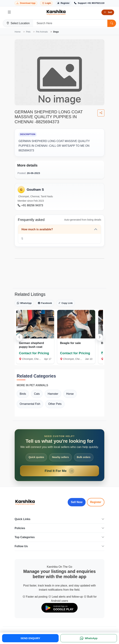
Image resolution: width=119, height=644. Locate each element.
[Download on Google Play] (59, 608)
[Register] (64, 3)
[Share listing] (101, 113)
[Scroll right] (100, 337)
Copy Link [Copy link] (66, 303)
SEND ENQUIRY (30, 638)
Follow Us (59, 546)
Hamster (53, 394)
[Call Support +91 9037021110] (89, 3)
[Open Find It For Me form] (59, 455)
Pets (28, 32)
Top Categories (59, 537)
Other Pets (55, 404)
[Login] (46, 3)
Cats (37, 394)
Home (18, 32)
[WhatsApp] (89, 638)
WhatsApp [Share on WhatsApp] (24, 303)
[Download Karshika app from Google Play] (26, 3)
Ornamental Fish (30, 404)
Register (96, 502)
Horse (70, 394)
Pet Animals (42, 32)
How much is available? (37, 229)
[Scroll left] (19, 337)
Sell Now (77, 502)
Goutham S (35, 190)
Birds (23, 394)
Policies (59, 528)
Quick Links (59, 519)
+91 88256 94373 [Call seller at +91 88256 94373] (30, 205)
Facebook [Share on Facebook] (45, 303)
